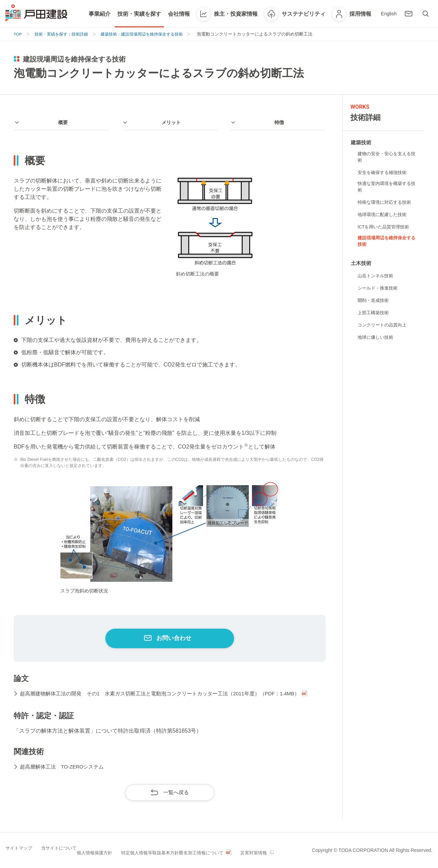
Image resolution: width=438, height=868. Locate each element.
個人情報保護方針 (105, 850)
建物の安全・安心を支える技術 (386, 158)
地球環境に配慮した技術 (384, 217)
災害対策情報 (278, 850)
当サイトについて (60, 850)
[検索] (426, 14)
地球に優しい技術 (377, 342)
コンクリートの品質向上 (384, 329)
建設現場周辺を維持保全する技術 (386, 245)
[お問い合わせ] (409, 14)
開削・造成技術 (374, 305)
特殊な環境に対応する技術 (386, 205)
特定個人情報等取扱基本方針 (163, 850)
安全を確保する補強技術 (384, 174)
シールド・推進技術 (379, 292)
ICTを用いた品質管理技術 (385, 229)
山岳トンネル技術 (377, 280)
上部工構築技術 (374, 317)
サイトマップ (20, 850)
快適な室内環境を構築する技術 (386, 189)
